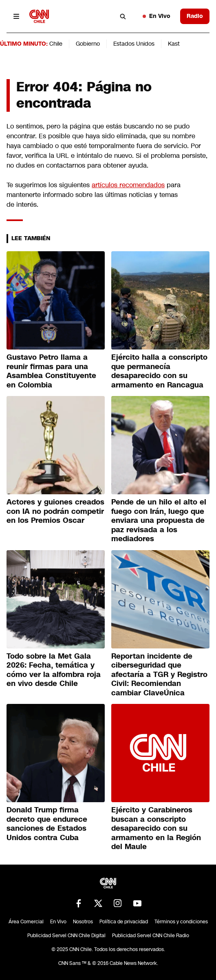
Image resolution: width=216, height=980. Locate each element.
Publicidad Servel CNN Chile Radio (151, 936)
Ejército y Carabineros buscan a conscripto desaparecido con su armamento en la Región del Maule (156, 828)
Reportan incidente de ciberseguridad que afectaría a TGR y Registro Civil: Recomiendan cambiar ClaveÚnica (159, 675)
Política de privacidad (124, 922)
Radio (195, 16)
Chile (56, 44)
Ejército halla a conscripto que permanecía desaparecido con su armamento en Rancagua (159, 371)
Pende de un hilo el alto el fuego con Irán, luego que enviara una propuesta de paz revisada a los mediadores (159, 520)
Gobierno (88, 44)
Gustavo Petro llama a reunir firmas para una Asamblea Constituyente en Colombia (51, 371)
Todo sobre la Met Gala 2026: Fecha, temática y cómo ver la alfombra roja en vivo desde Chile (54, 670)
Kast (174, 44)
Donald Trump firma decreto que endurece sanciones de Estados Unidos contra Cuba (47, 824)
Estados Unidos (134, 44)
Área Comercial (26, 922)
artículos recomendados (128, 185)
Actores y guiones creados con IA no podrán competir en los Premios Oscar (55, 511)
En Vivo (156, 16)
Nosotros (83, 922)
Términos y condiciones (181, 922)
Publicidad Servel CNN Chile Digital (66, 936)
